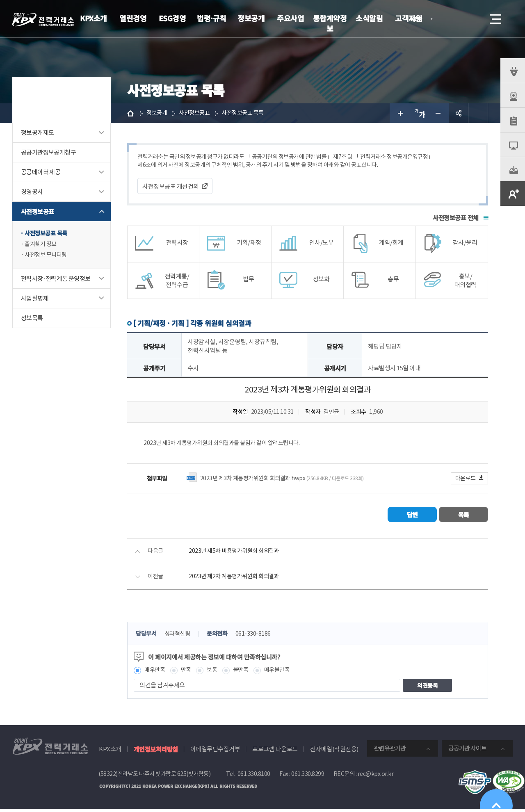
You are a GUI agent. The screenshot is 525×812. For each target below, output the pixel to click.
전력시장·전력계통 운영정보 (56, 280)
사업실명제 (35, 300)
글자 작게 (439, 113)
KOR (419, 19)
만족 (188, 673)
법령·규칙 (212, 18)
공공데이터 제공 (41, 172)
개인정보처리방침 (156, 753)
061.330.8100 (254, 778)
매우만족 (155, 673)
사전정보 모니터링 (47, 257)
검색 (472, 19)
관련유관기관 (390, 752)
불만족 (245, 673)
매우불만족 (283, 673)
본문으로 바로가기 (0, 0)
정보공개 (251, 18)
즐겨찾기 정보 (42, 245)
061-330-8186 (258, 637)
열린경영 (133, 18)
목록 (464, 517)
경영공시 (32, 192)
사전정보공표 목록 (48, 234)
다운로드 (470, 480)
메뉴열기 (495, 17)
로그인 (449, 19)
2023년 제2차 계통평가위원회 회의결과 (237, 579)
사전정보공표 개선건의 (171, 188)
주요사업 (290, 18)
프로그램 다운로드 (275, 753)
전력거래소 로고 (43, 19)
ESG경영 (172, 18)
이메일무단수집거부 (215, 753)
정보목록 (32, 320)
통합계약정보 (330, 23)
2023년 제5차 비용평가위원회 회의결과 (237, 554)
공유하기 (459, 113)
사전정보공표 (37, 211)
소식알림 (369, 18)
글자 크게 (399, 113)
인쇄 (478, 113)
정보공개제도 (37, 133)
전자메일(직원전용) (334, 753)
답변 (412, 517)
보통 (215, 673)
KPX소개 (94, 18)
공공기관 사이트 (467, 752)
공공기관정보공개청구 (48, 152)
